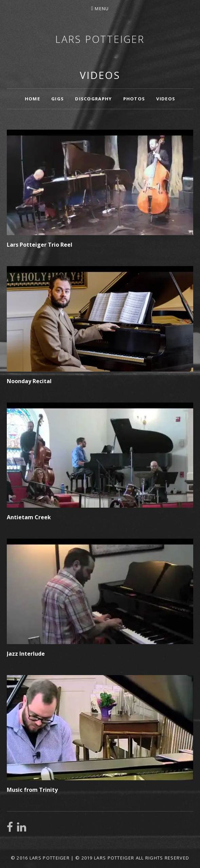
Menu (102, 9)
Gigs (58, 99)
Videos (166, 99)
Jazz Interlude (26, 654)
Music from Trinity (32, 790)
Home (32, 99)
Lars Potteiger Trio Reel (40, 245)
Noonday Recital (29, 381)
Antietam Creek (29, 517)
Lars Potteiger (100, 39)
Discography (93, 99)
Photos (134, 99)
